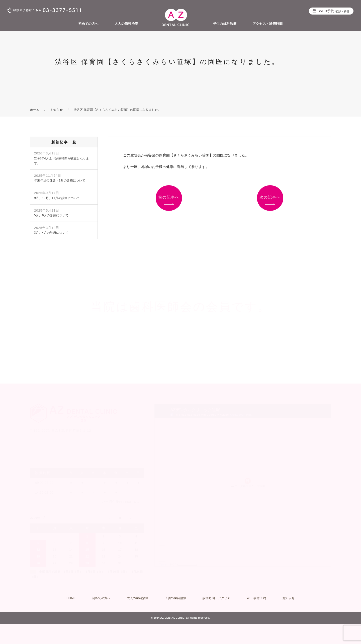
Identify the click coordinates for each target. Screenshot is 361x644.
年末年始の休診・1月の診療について (60, 178)
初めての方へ (88, 24)
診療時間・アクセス (216, 598)
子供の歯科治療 (225, 24)
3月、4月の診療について (51, 230)
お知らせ (288, 598)
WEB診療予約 (256, 598)
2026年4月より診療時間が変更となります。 (62, 158)
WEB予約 (334, 11)
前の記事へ (169, 197)
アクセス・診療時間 (268, 24)
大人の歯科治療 (126, 24)
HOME (71, 598)
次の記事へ (270, 197)
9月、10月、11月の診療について (57, 195)
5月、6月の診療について (51, 213)
